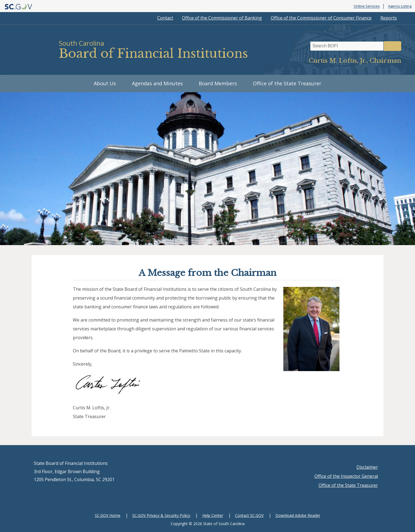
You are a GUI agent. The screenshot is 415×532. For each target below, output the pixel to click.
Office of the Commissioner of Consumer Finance (321, 18)
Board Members (218, 83)
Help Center (213, 515)
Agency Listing (400, 6)
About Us (105, 83)
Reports (389, 18)
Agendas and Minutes (157, 83)
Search (392, 46)
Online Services (367, 6)
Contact (165, 18)
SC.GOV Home (108, 515)
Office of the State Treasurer (287, 83)
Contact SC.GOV (249, 515)
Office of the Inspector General (346, 476)
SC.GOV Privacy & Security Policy (161, 515)
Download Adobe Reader (298, 515)
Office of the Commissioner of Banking (222, 18)
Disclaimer (367, 467)
